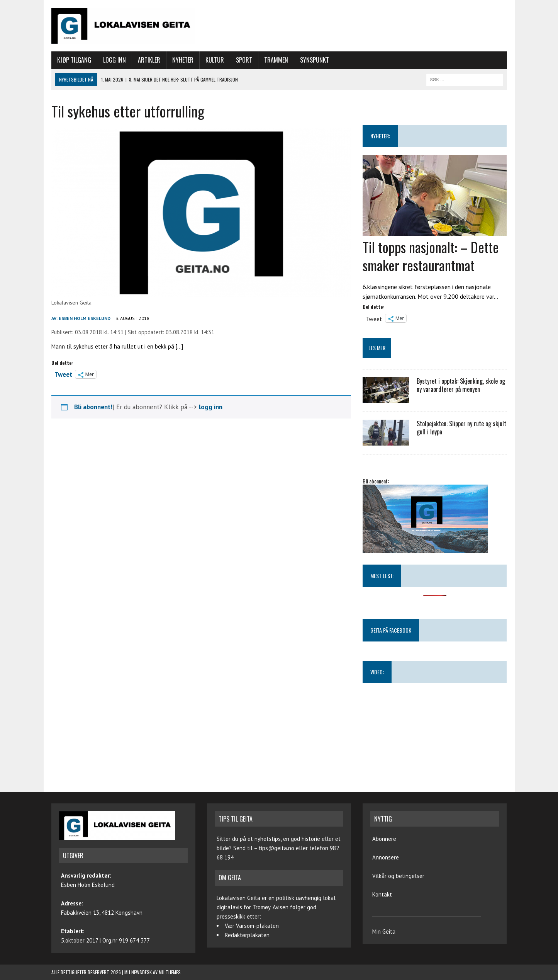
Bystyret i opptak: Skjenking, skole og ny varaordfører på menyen (461, 385)
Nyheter (183, 60)
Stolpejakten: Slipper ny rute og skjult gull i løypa (461, 428)
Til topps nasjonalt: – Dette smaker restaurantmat (431, 256)
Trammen (276, 60)
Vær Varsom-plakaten (252, 926)
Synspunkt (315, 60)
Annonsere (386, 857)
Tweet (63, 374)
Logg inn (114, 60)
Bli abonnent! (93, 407)
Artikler (149, 60)
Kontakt (382, 894)
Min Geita (384, 932)
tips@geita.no (276, 848)
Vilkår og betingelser (398, 876)
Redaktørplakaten (247, 935)
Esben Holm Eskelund (85, 318)
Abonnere (384, 839)
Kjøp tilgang (74, 60)
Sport (244, 60)
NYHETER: (380, 136)
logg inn (211, 407)
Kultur (215, 60)
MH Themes (170, 972)
